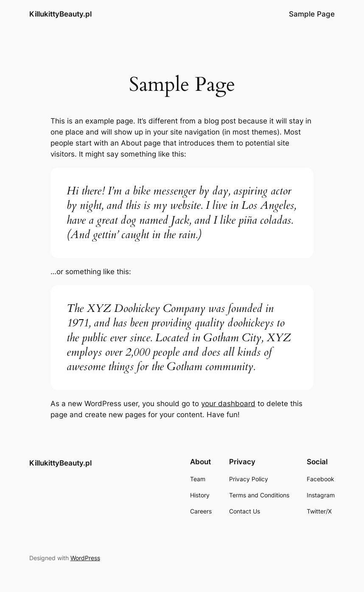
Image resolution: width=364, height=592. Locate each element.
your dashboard (228, 404)
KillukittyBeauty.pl (60, 14)
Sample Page (312, 14)
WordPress (85, 558)
